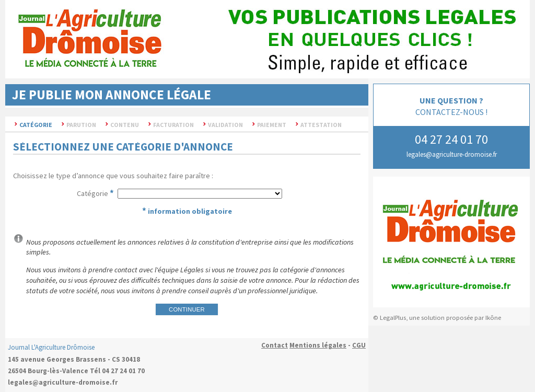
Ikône (493, 318)
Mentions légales (318, 345)
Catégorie (92, 193)
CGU (359, 345)
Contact (275, 345)
